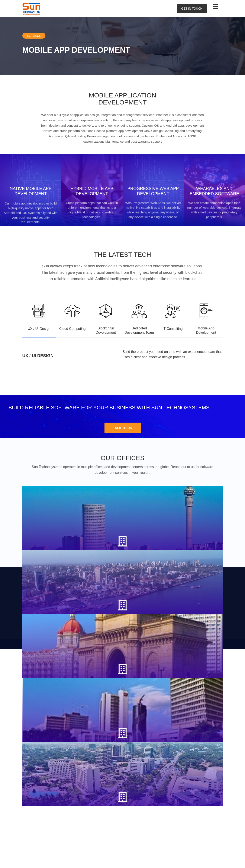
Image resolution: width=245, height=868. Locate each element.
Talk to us (122, 490)
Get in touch (192, 9)
